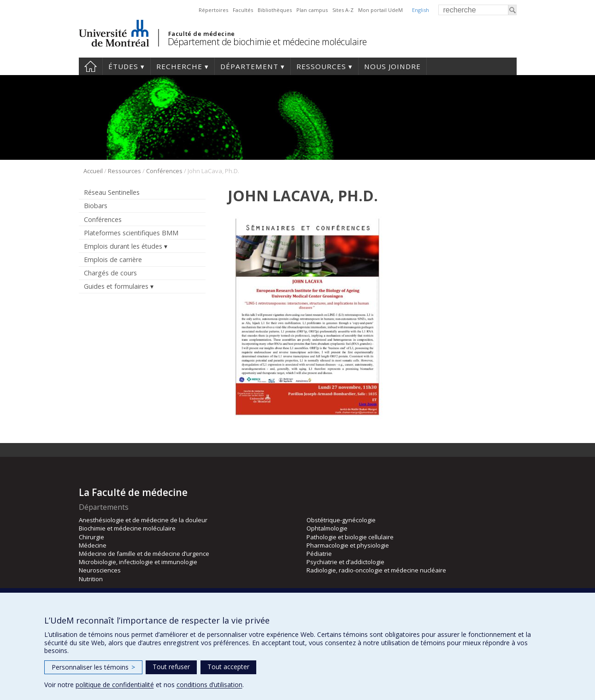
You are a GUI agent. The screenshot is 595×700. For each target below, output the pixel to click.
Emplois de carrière (113, 260)
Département (249, 66)
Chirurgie (91, 537)
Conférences (164, 171)
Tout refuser (171, 667)
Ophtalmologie (327, 528)
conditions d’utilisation (209, 685)
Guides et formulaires (116, 286)
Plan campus (312, 10)
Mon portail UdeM (380, 10)
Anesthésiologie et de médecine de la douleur (143, 520)
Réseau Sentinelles (112, 192)
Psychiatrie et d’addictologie (345, 562)
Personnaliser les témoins (93, 667)
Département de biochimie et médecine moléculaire (267, 42)
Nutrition (91, 579)
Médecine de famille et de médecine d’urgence (144, 554)
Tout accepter (228, 667)
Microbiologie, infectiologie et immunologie (138, 562)
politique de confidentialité (115, 685)
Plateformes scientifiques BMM (131, 233)
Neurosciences (100, 570)
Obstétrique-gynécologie (341, 520)
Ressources (321, 66)
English (421, 10)
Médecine (93, 545)
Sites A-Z (343, 10)
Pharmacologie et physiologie (348, 545)
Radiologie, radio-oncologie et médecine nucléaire (376, 570)
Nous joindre (392, 66)
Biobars (96, 206)
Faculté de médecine (202, 34)
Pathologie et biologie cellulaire (350, 537)
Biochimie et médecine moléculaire (127, 528)
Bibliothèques (275, 10)
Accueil (91, 66)
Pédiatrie (319, 554)
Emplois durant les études (123, 246)
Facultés (243, 10)
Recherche (179, 66)
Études (123, 66)
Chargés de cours (110, 273)
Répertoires (213, 10)
